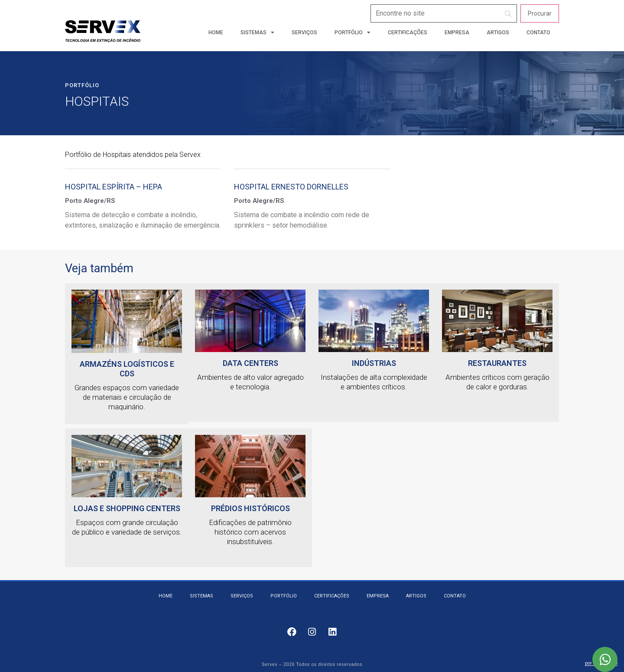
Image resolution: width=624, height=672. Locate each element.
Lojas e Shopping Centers (127, 508)
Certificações (408, 33)
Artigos (498, 33)
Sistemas (257, 33)
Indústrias (374, 363)
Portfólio (353, 33)
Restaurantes (497, 363)
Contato (538, 33)
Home (216, 33)
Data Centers (250, 363)
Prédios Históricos (250, 508)
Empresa (457, 33)
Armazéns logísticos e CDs (127, 369)
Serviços (304, 33)
